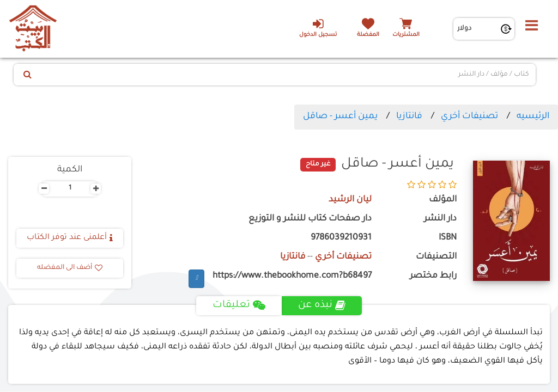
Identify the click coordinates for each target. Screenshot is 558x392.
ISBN (448, 238)
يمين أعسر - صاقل (340, 117)
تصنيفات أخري (469, 117)
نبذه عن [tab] (322, 305)
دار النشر (440, 219)
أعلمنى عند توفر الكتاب (70, 238)
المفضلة (368, 35)
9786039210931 (341, 238)
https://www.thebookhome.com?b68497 (292, 276)
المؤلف (443, 200)
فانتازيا (409, 117)
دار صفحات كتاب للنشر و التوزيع (310, 219)
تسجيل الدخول (318, 28)
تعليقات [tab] (239, 305)
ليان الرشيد (350, 200)
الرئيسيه (533, 117)
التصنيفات (436, 257)
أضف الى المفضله (70, 268)
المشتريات (406, 35)
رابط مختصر (433, 276)
